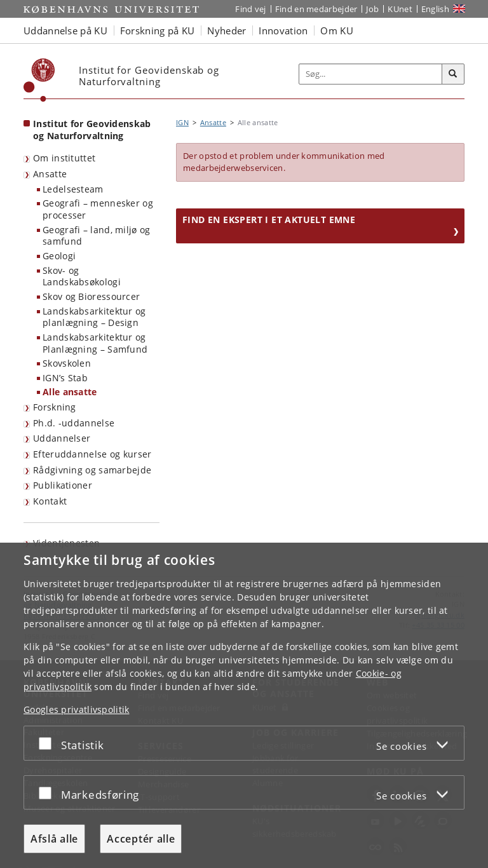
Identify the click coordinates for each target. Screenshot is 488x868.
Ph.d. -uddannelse (74, 423)
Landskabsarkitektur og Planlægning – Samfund (95, 343)
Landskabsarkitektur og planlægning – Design (94, 317)
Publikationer (63, 485)
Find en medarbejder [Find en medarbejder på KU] (316, 9)
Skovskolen (67, 363)
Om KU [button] (337, 31)
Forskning (55, 407)
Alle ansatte (70, 392)
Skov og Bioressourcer (91, 296)
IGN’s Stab (65, 378)
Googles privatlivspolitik (77, 709)
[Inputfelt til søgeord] (371, 74)
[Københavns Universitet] (39, 80)
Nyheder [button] (227, 31)
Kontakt (50, 501)
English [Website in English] (435, 9)
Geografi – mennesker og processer (98, 209)
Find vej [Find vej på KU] (250, 9)
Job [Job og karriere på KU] (372, 9)
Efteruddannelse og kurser (92, 454)
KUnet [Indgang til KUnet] (400, 9)
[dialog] (244, 705)
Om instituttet (64, 158)
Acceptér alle (141, 839)
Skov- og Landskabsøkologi (82, 276)
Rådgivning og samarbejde (92, 470)
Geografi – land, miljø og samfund (97, 236)
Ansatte (50, 174)
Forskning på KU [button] (158, 31)
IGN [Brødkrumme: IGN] (182, 122)
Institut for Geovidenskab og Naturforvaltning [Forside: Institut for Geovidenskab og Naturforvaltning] (92, 130)
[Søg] (453, 74)
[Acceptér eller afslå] (48, 743)
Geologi (59, 256)
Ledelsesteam (73, 189)
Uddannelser (62, 438)
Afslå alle (54, 839)
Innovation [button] (283, 31)
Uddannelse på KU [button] (65, 31)
